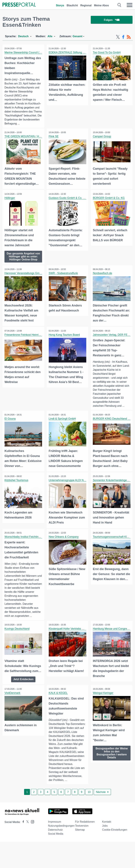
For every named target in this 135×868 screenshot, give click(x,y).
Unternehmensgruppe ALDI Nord (69, 482)
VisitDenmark (13, 703)
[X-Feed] (118, 37)
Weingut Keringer (103, 703)
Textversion (82, 840)
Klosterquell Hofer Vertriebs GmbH (70, 634)
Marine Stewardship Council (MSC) (26, 52)
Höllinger (10, 198)
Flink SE (54, 137)
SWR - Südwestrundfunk (64, 276)
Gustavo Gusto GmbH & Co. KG (68, 198)
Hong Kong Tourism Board (65, 337)
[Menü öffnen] (130, 5)
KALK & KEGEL (59, 703)
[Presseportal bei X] (27, 836)
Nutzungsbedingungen (61, 840)
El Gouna (11, 421)
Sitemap (80, 844)
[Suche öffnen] (119, 5)
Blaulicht (72, 5)
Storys (60, 5)
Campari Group (102, 137)
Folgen (112, 20)
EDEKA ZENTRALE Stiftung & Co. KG (72, 52)
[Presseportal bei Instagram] (32, 836)
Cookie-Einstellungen (115, 844)
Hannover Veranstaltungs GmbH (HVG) (28, 276)
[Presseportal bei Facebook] (22, 836)
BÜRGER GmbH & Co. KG (109, 198)
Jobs (105, 840)
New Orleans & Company (64, 538)
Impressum (55, 836)
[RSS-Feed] (129, 37)
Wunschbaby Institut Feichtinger (24, 538)
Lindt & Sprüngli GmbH (63, 421)
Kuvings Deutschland (17, 634)
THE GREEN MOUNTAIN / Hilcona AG (28, 137)
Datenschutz (55, 844)
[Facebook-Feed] (123, 37)
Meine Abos (101, 5)
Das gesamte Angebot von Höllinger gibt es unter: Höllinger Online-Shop (23, 257)
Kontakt (107, 836)
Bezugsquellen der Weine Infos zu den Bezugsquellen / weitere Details (112, 762)
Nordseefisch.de (103, 276)
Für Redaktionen (85, 836)
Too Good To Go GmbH (107, 52)
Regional (86, 5)
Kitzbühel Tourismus (17, 482)
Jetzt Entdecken (23, 689)
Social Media (56, 848)
